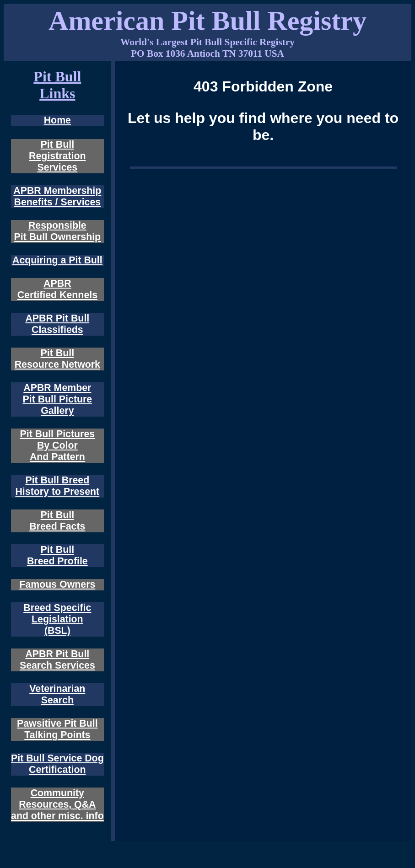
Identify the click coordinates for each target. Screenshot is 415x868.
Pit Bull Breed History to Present (57, 486)
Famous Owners (57, 584)
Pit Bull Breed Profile (57, 555)
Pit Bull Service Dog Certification (57, 764)
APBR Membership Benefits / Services (57, 196)
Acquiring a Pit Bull (57, 260)
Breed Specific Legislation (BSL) (57, 619)
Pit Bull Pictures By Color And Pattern (58, 445)
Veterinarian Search (57, 694)
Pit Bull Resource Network (57, 359)
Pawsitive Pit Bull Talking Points (57, 729)
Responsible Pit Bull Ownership (58, 231)
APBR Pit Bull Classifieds (57, 324)
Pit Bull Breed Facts (57, 521)
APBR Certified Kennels (57, 289)
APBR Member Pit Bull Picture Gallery (57, 399)
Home (57, 120)
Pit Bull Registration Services (57, 156)
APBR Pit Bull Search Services (57, 660)
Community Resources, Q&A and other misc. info (57, 804)
